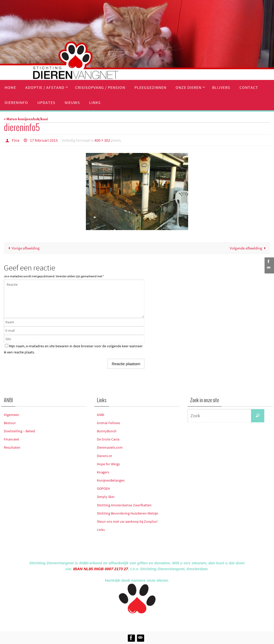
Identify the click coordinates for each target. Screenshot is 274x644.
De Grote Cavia (108, 439)
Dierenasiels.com (110, 447)
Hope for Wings (108, 464)
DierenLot (104, 456)
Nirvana (144, 621)
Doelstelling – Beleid (19, 431)
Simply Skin (106, 497)
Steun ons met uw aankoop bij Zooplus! (127, 521)
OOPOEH (103, 488)
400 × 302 (102, 140)
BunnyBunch (107, 431)
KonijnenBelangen (111, 480)
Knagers (103, 472)
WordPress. (161, 621)
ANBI (101, 415)
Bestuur (10, 423)
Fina (15, 140)
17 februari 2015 (44, 140)
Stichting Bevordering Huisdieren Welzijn (128, 513)
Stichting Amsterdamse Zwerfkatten (124, 505)
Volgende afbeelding (249, 248)
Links (101, 530)
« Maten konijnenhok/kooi (26, 119)
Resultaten (12, 447)
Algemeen (12, 415)
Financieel (12, 439)
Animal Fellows (109, 423)
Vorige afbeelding (23, 248)
